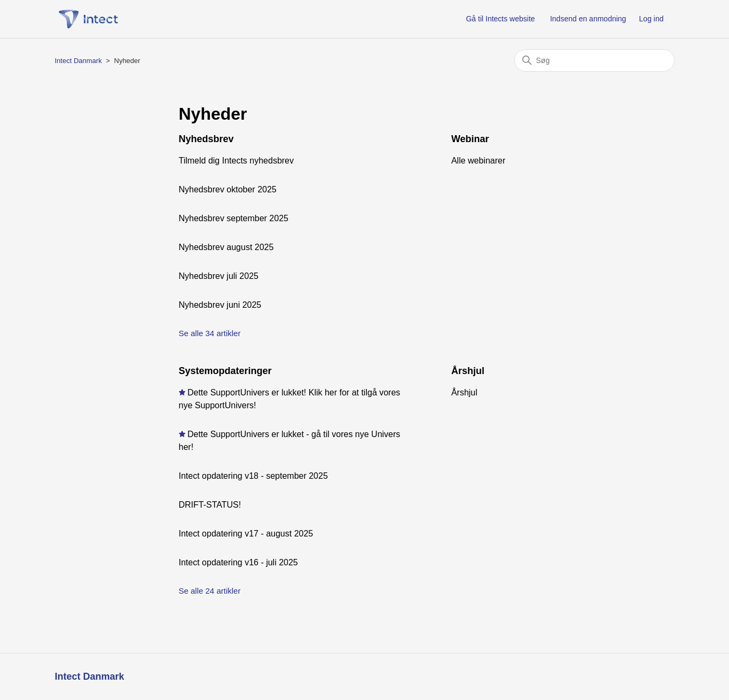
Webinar (470, 139)
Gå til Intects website (500, 19)
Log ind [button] (652, 19)
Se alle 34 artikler (210, 333)
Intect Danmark (79, 61)
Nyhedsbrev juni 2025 (220, 305)
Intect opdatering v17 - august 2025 (246, 534)
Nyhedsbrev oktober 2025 (228, 189)
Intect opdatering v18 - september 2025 (253, 476)
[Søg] (594, 60)
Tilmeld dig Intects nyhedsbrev (237, 161)
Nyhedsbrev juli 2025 (219, 276)
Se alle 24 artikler (210, 591)
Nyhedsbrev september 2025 (234, 218)
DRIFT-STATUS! (210, 505)
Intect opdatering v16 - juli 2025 (238, 562)
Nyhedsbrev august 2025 (226, 247)
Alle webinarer (478, 161)
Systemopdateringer (225, 371)
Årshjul (468, 371)
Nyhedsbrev (206, 139)
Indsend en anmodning (588, 19)
